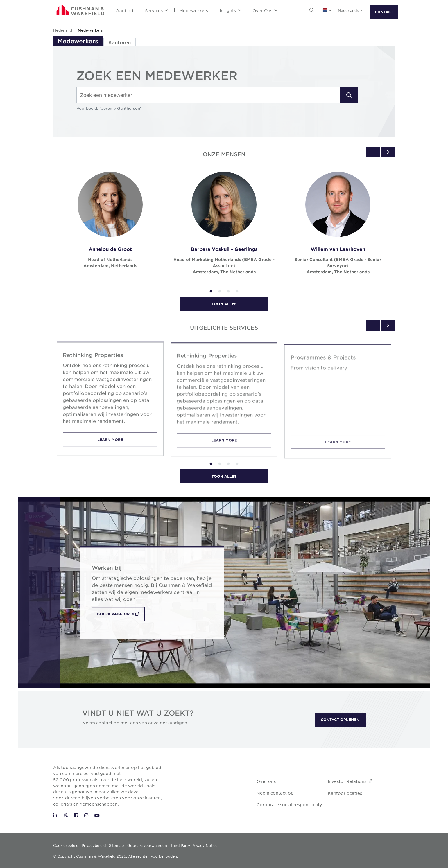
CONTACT (384, 12)
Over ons (266, 781)
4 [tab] (237, 292)
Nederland (63, 30)
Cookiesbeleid (66, 845)
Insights (230, 10)
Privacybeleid (94, 845)
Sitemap (116, 845)
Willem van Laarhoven (338, 249)
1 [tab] (211, 292)
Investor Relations (350, 781)
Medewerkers (194, 10)
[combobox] (208, 95)
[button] (349, 95)
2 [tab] (220, 292)
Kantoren (120, 42)
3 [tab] (228, 292)
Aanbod (125, 10)
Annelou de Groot (110, 249)
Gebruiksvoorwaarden (147, 845)
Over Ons (265, 10)
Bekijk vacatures (121, 614)
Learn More (110, 446)
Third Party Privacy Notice (194, 845)
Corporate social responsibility (289, 804)
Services (156, 10)
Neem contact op (275, 793)
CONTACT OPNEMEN (340, 720)
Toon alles (224, 304)
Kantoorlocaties (345, 793)
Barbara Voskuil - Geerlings (224, 249)
